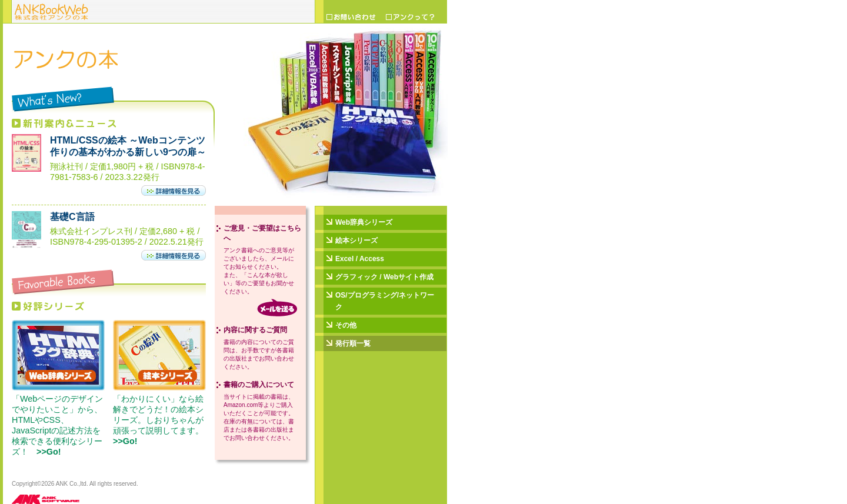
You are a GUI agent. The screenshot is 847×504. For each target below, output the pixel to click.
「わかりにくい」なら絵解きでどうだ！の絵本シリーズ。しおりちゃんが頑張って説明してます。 (162, 420)
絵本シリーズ (356, 241)
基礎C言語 (72, 217)
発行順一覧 (353, 343)
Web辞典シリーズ (364, 222)
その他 (346, 325)
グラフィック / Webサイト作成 (384, 277)
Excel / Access (360, 259)
